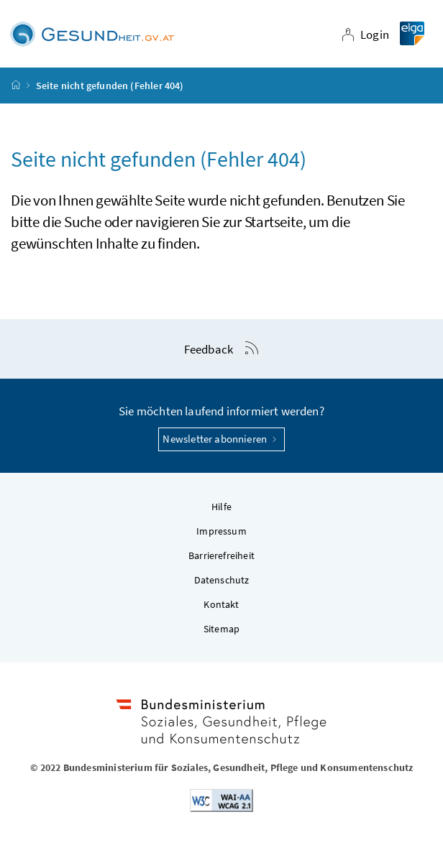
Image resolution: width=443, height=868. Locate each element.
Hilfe (221, 507)
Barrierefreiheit (221, 555)
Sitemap (221, 629)
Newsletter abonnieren (221, 439)
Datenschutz (222, 580)
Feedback (209, 349)
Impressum (221, 531)
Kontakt (221, 604)
